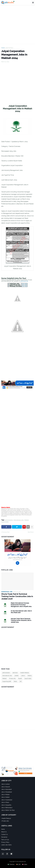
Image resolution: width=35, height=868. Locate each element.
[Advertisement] (17, 25)
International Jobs (19, 520)
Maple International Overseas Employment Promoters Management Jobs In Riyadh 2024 (21, 605)
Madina (30, 676)
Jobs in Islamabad (6, 789)
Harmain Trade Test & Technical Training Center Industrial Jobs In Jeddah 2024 (21, 620)
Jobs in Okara (5, 802)
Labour (23, 676)
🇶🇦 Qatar (25, 864)
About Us (4, 832)
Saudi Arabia (5, 522)
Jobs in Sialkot (5, 797)
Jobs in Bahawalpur (7, 808)
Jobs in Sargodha (6, 805)
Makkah (27, 520)
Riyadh (20, 678)
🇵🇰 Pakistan (11, 864)
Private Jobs (12, 678)
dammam (15, 673)
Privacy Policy (5, 842)
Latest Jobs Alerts (6, 845)
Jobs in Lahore (5, 784)
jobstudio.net (24, 281)
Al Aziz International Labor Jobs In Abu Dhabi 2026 (21, 612)
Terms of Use (5, 840)
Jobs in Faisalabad (7, 792)
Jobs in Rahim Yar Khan (8, 810)
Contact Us (5, 834)
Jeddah (16, 676)
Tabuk (15, 681)
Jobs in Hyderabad (7, 800)
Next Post (30, 532)
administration (9, 48)
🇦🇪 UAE (18, 864)
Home (3, 48)
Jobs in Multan (5, 795)
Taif (21, 681)
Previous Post (6, 532)
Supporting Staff (7, 681)
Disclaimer (4, 837)
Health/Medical (25, 673)
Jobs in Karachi (6, 787)
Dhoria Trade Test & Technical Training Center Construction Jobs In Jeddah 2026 (17, 596)
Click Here (24, 284)
